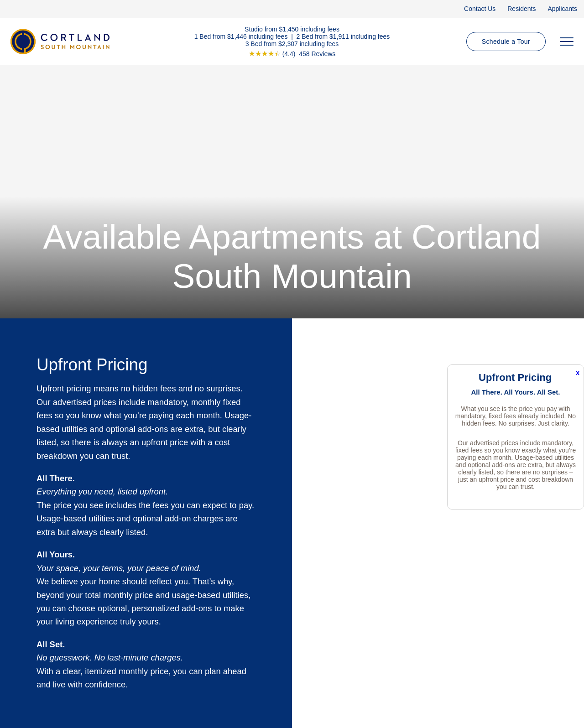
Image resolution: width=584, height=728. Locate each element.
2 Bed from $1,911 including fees (343, 36)
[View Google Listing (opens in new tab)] (292, 53)
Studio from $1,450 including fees (292, 29)
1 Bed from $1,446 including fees (241, 36)
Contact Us (480, 9)
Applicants (562, 9)
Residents (521, 9)
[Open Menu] (567, 42)
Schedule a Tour (506, 42)
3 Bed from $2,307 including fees (292, 43)
